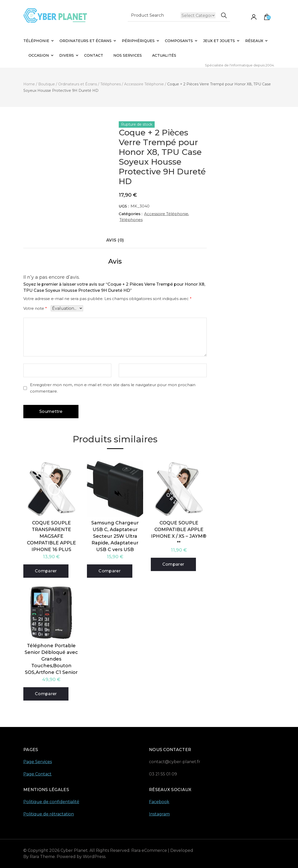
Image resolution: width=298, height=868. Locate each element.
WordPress (94, 857)
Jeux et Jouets (219, 41)
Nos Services (128, 55)
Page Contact (37, 774)
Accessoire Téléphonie (166, 214)
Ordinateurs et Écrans (86, 41)
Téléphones (131, 220)
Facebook (159, 802)
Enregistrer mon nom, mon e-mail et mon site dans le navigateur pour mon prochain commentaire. (113, 388)
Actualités (164, 55)
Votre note (35, 308)
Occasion (39, 55)
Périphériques (138, 41)
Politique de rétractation (49, 814)
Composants (179, 41)
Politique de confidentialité (51, 802)
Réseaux (254, 41)
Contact (94, 55)
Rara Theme (42, 857)
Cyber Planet (74, 850)
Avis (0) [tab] (115, 240)
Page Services (38, 762)
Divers (67, 55)
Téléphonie (36, 41)
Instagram (159, 814)
